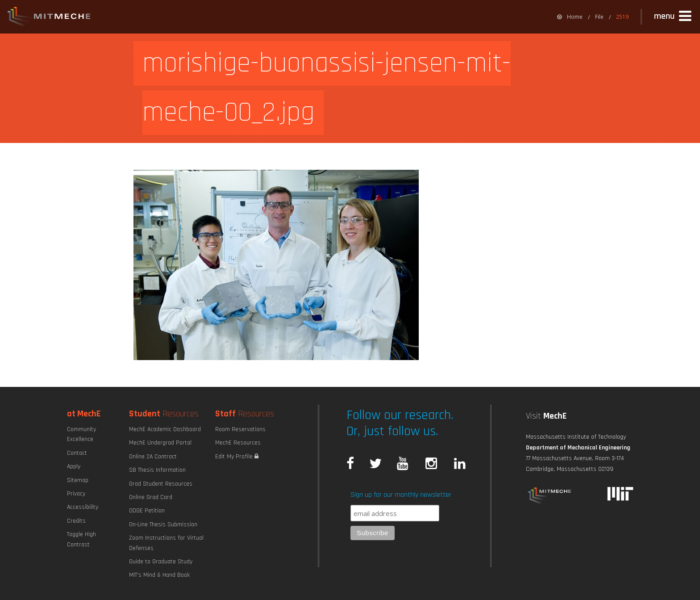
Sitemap (78, 480)
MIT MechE (49, 18)
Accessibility (83, 507)
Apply (74, 466)
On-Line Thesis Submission (163, 524)
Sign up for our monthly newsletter (401, 495)
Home (570, 17)
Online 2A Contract (153, 457)
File (599, 17)
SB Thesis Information (157, 470)
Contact (77, 453)
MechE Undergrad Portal (160, 443)
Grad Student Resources (161, 484)
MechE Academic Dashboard (165, 429)
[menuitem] (570, 17)
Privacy (76, 494)
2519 (622, 17)
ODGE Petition (147, 511)
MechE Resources (238, 443)
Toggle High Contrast (81, 539)
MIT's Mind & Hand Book (159, 575)
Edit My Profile (237, 457)
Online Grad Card (151, 497)
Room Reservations (240, 429)
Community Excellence (81, 434)
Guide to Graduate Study (161, 562)
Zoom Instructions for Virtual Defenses (166, 543)
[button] (674, 17)
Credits (76, 521)
